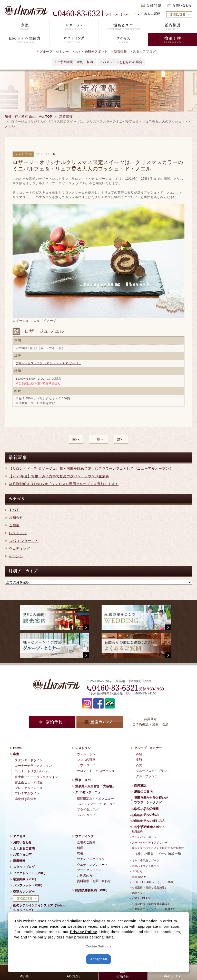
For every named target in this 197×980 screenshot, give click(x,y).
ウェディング (20, 548)
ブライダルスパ (88, 810)
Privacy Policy (83, 932)
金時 (139, 760)
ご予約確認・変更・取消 (75, 62)
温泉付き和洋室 (26, 799)
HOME (18, 748)
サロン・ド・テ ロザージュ (96, 771)
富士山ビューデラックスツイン (36, 777)
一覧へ (98, 439)
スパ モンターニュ (24, 541)
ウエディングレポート (92, 865)
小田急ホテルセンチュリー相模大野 (154, 909)
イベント (16, 556)
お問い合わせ (22, 842)
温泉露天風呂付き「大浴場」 (95, 786)
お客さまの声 (22, 855)
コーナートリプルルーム (32, 771)
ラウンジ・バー (88, 765)
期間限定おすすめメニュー (95, 799)
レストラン (18, 533)
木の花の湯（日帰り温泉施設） (151, 904)
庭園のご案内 (143, 792)
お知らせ (16, 517)
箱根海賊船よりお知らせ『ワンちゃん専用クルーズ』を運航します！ (64, 484)
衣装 (80, 853)
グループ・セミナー (54, 52)
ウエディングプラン (91, 859)
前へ (76, 439)
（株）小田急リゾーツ (145, 860)
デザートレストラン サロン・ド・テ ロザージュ (48, 363)
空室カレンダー (24, 892)
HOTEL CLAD (141, 898)
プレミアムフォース (29, 788)
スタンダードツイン (29, 760)
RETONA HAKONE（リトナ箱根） (154, 882)
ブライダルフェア (89, 870)
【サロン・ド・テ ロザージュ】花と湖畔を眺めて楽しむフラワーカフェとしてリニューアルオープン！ (91, 468)
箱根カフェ (139, 893)
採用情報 (137, 821)
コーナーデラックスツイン (33, 766)
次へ (121, 439)
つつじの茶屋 (86, 760)
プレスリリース (141, 810)
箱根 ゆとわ (139, 877)
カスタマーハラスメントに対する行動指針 (158, 848)
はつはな (137, 871)
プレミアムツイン (27, 793)
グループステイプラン (151, 771)
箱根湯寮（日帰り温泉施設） (150, 888)
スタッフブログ (144, 52)
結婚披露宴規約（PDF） (92, 890)
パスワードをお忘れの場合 (122, 62)
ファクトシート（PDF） (30, 873)
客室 (16, 754)
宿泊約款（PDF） (25, 879)
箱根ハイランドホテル (145, 866)
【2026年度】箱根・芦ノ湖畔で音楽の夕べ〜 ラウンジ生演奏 (59, 476)
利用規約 (137, 831)
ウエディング (84, 836)
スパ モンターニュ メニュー (96, 804)
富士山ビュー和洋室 (29, 782)
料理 (80, 848)
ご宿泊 (14, 525)
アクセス (19, 836)
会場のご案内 (86, 842)
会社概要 (137, 815)
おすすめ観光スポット (91, 52)
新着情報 (120, 52)
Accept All (99, 959)
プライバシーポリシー (145, 837)
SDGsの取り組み (142, 826)
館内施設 (140, 785)
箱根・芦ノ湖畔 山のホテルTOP (28, 117)
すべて (14, 510)
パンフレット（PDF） (28, 885)
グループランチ (147, 776)
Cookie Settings (99, 946)
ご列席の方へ (86, 876)
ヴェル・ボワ (86, 754)
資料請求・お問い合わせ (94, 881)
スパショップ (86, 815)
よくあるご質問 (24, 848)
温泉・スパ (83, 780)
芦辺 (139, 754)
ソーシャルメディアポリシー (150, 842)
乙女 (139, 765)
